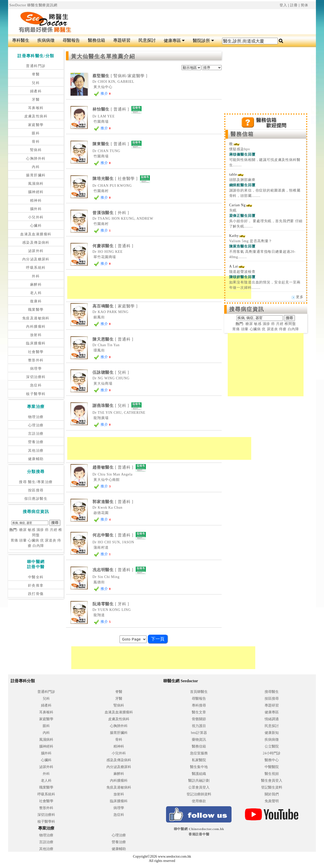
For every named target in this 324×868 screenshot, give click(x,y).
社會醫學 (36, 352)
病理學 (36, 369)
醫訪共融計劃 (199, 781)
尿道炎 (51, 540)
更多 (298, 297)
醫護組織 (199, 774)
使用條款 (199, 801)
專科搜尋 (199, 705)
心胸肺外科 (36, 159)
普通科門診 (36, 66)
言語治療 (36, 434)
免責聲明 (272, 801)
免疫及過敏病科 (36, 318)
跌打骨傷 (36, 594)
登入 (283, 5)
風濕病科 (36, 184)
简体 (305, 5)
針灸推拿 (36, 585)
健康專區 (174, 41)
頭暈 (23, 540)
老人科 (36, 293)
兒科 (36, 83)
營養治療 (36, 442)
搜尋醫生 (272, 692)
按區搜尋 (36, 490)
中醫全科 (36, 577)
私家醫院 (199, 760)
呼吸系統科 (36, 268)
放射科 (36, 335)
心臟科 (36, 226)
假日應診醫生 (36, 499)
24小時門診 (272, 753)
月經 (54, 530)
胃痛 (14, 540)
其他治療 (36, 451)
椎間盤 (290, 324)
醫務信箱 (97, 40)
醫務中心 (272, 760)
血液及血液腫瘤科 (36, 234)
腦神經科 (36, 192)
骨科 (36, 142)
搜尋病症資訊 (247, 309)
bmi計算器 (199, 733)
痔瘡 (283, 329)
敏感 (32, 530)
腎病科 (36, 150)
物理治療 (36, 417)
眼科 (36, 133)
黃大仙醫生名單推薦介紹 (103, 56)
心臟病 (33, 540)
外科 (36, 276)
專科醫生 (21, 40)
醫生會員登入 (272, 781)
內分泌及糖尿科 (36, 259)
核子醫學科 (36, 394)
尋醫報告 (71, 40)
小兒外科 (36, 217)
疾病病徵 (46, 40)
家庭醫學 (36, 125)
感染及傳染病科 (36, 243)
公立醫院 (272, 746)
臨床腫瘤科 (36, 343)
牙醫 (36, 100)
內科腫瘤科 (36, 327)
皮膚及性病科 (36, 116)
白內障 (38, 546)
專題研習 (122, 40)
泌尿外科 (36, 251)
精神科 (36, 201)
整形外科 (36, 360)
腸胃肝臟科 (36, 175)
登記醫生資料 (272, 787)
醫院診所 (203, 41)
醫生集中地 (199, 767)
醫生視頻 (272, 774)
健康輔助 (36, 459)
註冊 (294, 5)
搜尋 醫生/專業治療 (36, 482)
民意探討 (147, 40)
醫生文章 (199, 712)
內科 (36, 167)
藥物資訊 (199, 740)
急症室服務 (199, 753)
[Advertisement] (188, 22)
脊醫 (36, 74)
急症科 (36, 385)
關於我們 (272, 794)
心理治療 (36, 425)
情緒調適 (272, 719)
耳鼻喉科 (36, 108)
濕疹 (40, 530)
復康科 (36, 301)
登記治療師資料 (199, 794)
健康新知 (272, 733)
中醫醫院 (272, 767)
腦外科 (36, 209)
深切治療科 (36, 377)
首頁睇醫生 (199, 692)
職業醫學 (36, 310)
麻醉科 (36, 285)
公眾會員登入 (199, 787)
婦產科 (36, 91)
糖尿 (23, 530)
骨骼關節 (199, 719)
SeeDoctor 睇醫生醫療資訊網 (33, 5)
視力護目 (199, 726)
